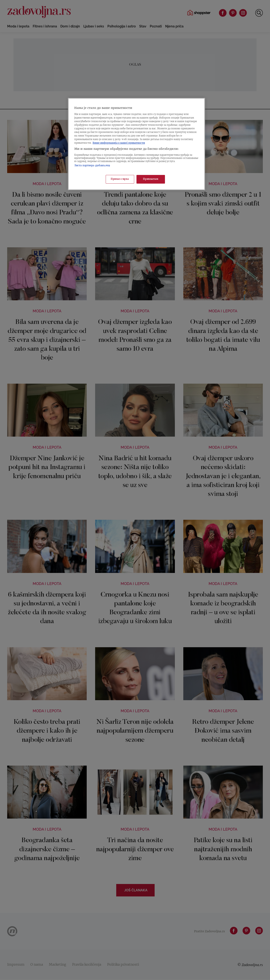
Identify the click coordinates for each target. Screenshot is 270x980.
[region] (136, 144)
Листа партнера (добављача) (92, 166)
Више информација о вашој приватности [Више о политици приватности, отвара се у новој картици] (119, 143)
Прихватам (151, 179)
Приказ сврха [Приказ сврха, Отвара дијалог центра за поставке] (120, 179)
